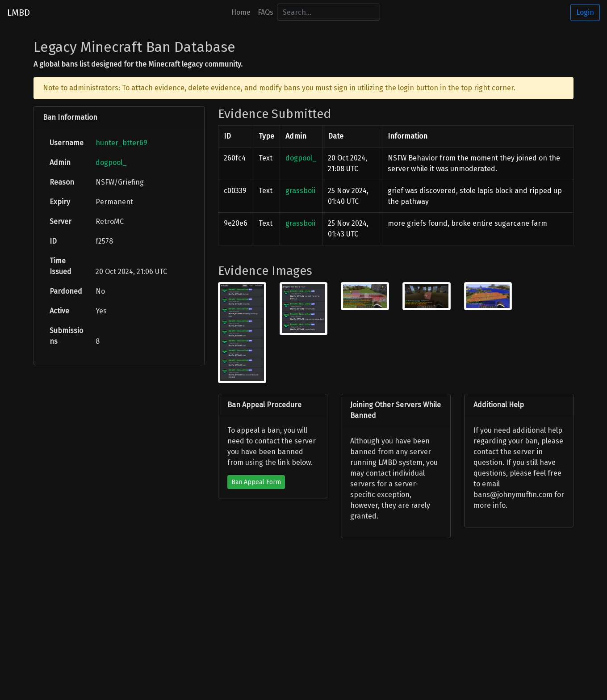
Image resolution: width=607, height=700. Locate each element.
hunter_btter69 (121, 143)
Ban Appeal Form (256, 482)
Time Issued (61, 266)
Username (67, 143)
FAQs (266, 12)
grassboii (300, 191)
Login (585, 12)
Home (241, 12)
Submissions (66, 336)
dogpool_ (111, 162)
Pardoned (66, 291)
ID (53, 241)
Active (59, 311)
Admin (60, 162)
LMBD (19, 13)
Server (61, 221)
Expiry (60, 202)
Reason (62, 182)
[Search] (329, 12)
